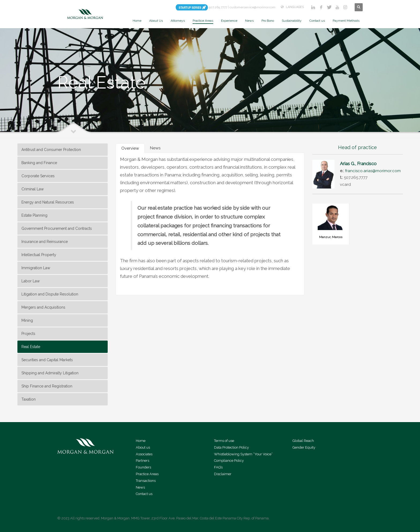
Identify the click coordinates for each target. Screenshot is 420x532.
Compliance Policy (229, 461)
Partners (142, 461)
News (140, 487)
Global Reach (303, 441)
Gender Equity (304, 447)
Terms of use (224, 441)
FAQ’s (218, 467)
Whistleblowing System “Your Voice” (243, 454)
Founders (143, 467)
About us (143, 447)
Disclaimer (223, 474)
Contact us (144, 494)
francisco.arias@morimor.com (373, 171)
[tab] (130, 148)
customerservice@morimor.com (252, 7)
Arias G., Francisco (358, 164)
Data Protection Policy (231, 447)
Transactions (146, 481)
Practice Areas (147, 474)
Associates (144, 454)
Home (141, 441)
